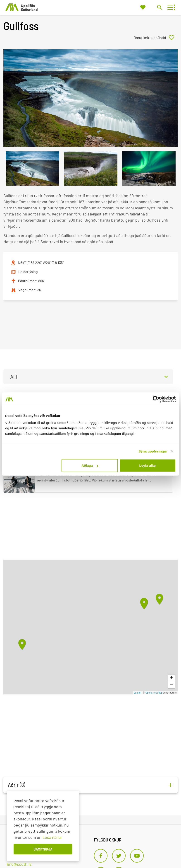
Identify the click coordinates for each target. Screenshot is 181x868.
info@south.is (19, 864)
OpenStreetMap (154, 693)
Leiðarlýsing (28, 272)
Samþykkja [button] (43, 849)
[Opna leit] (159, 7)
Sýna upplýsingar (153, 451)
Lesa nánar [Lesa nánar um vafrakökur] (52, 837)
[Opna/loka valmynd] (170, 7)
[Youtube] (137, 856)
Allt (14, 377)
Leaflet (138, 693)
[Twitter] (119, 856)
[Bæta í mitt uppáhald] (156, 38)
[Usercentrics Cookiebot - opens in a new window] (156, 399)
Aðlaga (90, 465)
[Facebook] (101, 856)
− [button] (172, 685)
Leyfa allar (148, 465)
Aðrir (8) (17, 785)
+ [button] (172, 678)
